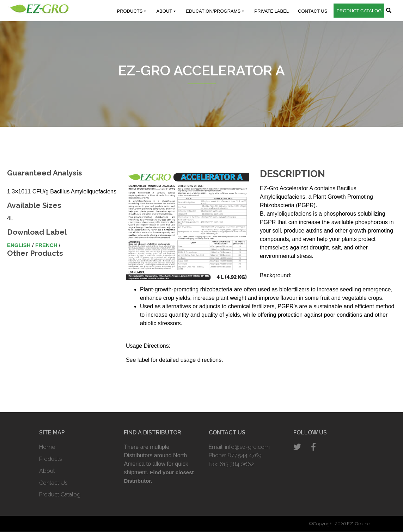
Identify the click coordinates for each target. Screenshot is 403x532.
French (46, 245)
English (19, 245)
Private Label (271, 11)
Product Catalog (359, 11)
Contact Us (313, 11)
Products (132, 11)
